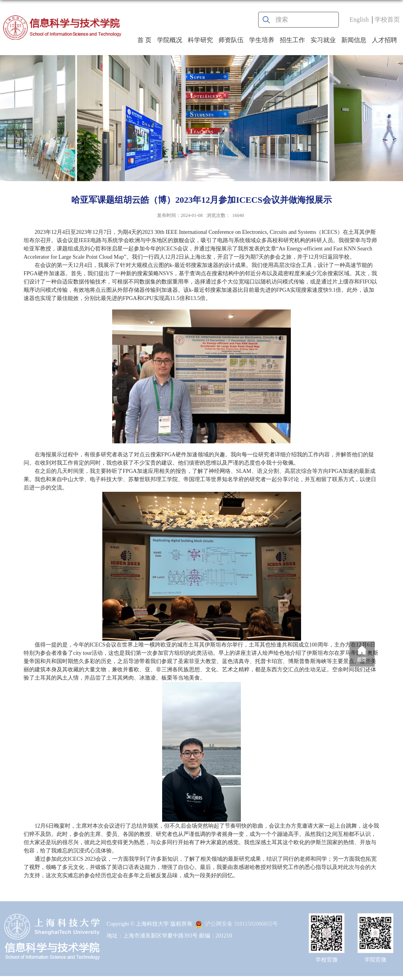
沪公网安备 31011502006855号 (236, 924)
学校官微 (327, 960)
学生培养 (262, 40)
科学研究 (200, 40)
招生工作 (292, 40)
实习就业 (323, 40)
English (359, 19)
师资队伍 (231, 40)
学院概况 (170, 40)
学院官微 (375, 960)
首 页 (144, 40)
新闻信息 (354, 40)
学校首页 (387, 19)
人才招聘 (385, 40)
